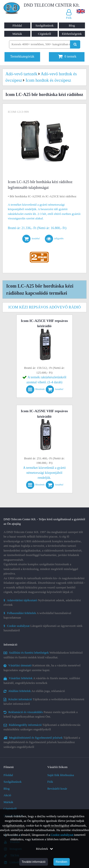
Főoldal (17, 25)
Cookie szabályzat (62, 835)
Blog (72, 25)
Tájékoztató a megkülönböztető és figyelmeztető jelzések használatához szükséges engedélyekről (42, 742)
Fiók (50, 782)
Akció (7, 795)
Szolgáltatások (45, 25)
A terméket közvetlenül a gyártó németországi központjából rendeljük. (44, 473)
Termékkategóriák (22, 57)
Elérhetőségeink (72, 34)
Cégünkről (44, 34)
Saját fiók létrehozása (61, 775)
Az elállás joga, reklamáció (34, 691)
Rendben (62, 862)
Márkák (17, 34)
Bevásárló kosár (57, 789)
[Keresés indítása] (75, 44)
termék (67, 57)
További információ (33, 862)
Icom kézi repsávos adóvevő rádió (44, 307)
